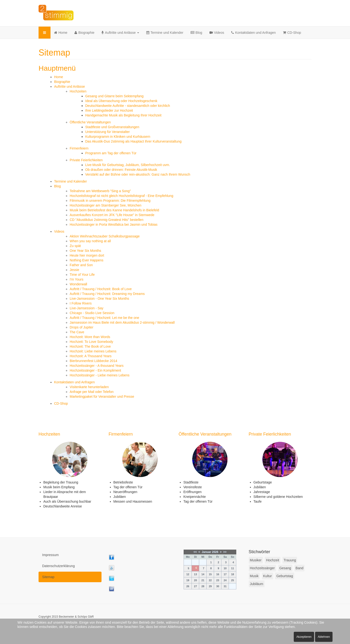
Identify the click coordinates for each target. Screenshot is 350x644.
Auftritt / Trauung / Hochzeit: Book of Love (101, 289)
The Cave (77, 332)
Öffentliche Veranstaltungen (90, 122)
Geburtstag (285, 576)
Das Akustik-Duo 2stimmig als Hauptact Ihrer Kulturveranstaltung (133, 141)
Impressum (50, 555)
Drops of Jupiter (82, 327)
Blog (196, 33)
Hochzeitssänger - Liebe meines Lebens (100, 375)
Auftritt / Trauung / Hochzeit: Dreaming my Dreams (107, 294)
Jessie (74, 270)
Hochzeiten (78, 91)
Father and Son (81, 265)
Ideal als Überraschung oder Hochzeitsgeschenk (121, 101)
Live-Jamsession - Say (87, 308)
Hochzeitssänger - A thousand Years (97, 366)
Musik (254, 576)
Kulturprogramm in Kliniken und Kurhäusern (118, 137)
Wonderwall (78, 284)
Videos (217, 33)
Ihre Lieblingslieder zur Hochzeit (109, 110)
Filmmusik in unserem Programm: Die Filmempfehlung (110, 201)
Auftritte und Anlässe (120, 33)
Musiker (256, 560)
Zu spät (75, 246)
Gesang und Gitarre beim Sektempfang (114, 96)
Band (300, 568)
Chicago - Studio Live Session (92, 313)
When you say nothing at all (90, 241)
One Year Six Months (85, 251)
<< (195, 552)
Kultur (268, 576)
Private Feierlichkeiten (86, 160)
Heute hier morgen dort (87, 255)
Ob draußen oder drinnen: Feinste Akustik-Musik (121, 170)
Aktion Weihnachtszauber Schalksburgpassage (105, 236)
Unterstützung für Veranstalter (107, 132)
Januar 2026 (210, 552)
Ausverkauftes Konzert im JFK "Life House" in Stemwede (112, 215)
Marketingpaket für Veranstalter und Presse (102, 397)
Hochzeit (272, 560)
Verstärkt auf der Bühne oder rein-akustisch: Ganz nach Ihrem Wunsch (138, 174)
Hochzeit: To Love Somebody (91, 342)
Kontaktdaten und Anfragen (254, 33)
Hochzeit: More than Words (90, 337)
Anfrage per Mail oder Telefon (92, 392)
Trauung (290, 560)
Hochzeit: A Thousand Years (91, 356)
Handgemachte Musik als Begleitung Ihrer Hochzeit (123, 115)
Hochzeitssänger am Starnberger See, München (106, 205)
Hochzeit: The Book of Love (90, 346)
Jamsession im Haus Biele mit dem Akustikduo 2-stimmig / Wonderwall (122, 322)
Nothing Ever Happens (87, 260)
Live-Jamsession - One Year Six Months (99, 299)
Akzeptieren (304, 637)
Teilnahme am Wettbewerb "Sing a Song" (100, 191)
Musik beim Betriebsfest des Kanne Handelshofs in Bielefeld (114, 210)
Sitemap (48, 577)
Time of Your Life (82, 275)
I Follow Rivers (81, 303)
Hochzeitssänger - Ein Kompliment (95, 370)
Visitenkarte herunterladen (89, 387)
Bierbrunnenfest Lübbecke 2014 (93, 361)
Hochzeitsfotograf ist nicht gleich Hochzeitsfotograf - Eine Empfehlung (121, 196)
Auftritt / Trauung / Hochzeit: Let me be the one (104, 318)
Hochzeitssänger (262, 568)
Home (61, 33)
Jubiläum (257, 584)
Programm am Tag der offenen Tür (111, 153)
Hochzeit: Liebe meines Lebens (93, 351)
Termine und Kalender (165, 33)
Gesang (285, 568)
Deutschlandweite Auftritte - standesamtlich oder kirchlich (128, 106)
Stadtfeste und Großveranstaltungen (112, 127)
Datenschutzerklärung (58, 566)
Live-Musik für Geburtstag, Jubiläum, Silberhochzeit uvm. (128, 165)
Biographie (84, 33)
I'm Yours (76, 279)
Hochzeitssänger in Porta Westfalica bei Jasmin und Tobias (114, 224)
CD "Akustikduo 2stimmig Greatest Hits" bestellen (107, 220)
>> (225, 552)
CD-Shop (292, 33)
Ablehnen (324, 637)
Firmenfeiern (79, 148)
